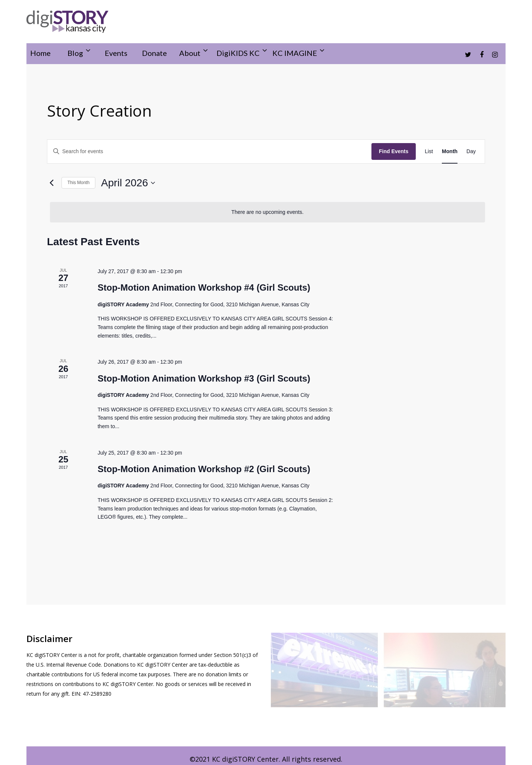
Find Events (394, 151)
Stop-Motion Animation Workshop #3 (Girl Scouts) (204, 378)
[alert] (267, 212)
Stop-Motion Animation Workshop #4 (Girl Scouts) (204, 287)
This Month (78, 183)
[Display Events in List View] (429, 151)
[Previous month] (51, 183)
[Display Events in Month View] (450, 151)
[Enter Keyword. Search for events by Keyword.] (209, 151)
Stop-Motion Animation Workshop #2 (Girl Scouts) (204, 469)
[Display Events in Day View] (471, 151)
